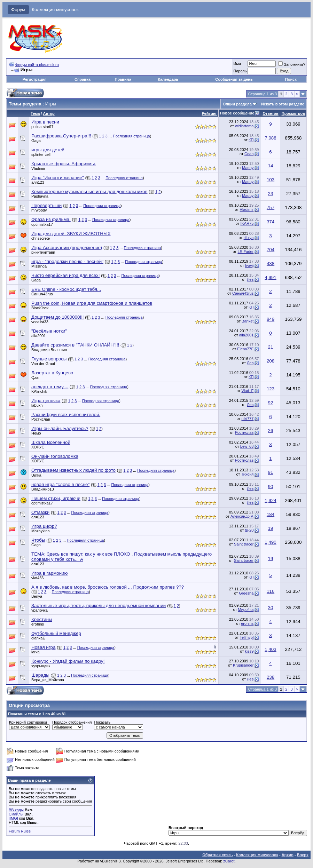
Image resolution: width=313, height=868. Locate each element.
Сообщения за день (234, 79)
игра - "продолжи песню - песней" (67, 261)
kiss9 (249, 651)
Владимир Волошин (49, 350)
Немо (36, 433)
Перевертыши (46, 205)
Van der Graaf (43, 364)
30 (271, 608)
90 (271, 487)
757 (271, 208)
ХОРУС (38, 447)
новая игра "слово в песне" (60, 484)
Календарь (168, 79)
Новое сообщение (237, 113)
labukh (37, 405)
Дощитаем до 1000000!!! (58, 317)
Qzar (36, 377)
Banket (248, 321)
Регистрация (35, 79)
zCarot (229, 861)
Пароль (240, 71)
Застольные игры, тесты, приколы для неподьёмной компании (99, 606)
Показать (102, 722)
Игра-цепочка (46, 401)
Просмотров (293, 113)
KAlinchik (39, 391)
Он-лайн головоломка (55, 456)
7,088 (270, 138)
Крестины (42, 619)
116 (271, 591)
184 (271, 514)
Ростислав (41, 419)
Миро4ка (246, 610)
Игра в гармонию (50, 573)
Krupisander (243, 665)
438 (271, 264)
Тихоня (247, 474)
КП (251, 140)
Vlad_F (247, 391)
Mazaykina (41, 531)
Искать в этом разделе (283, 104)
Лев (250, 279)
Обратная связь (217, 855)
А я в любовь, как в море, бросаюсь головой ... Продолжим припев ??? (108, 587)
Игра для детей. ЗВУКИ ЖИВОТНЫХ (71, 234)
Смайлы (16, 814)
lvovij (249, 265)
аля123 (38, 182)
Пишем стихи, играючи (56, 498)
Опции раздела (237, 104)
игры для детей (48, 150)
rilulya (249, 238)
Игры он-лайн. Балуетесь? (60, 428)
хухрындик (41, 666)
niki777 (247, 419)
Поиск (291, 79)
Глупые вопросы (49, 359)
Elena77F (245, 349)
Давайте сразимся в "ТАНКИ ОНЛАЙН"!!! (75, 345)
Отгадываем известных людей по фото (73, 470)
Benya (37, 596)
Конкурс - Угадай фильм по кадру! (68, 661)
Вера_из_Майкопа (48, 680)
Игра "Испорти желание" (58, 178)
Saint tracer (244, 544)
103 (271, 180)
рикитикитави (43, 252)
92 (271, 403)
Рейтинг (209, 113)
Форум (18, 10)
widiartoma (244, 126)
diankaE (38, 638)
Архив (288, 855)
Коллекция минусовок (55, 10)
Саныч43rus (42, 294)
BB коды (16, 810)
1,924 (270, 500)
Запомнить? (292, 64)
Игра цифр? (44, 526)
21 (271, 347)
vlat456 (37, 578)
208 (271, 361)
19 (271, 528)
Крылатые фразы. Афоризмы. (64, 164)
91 (271, 472)
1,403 (270, 649)
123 (271, 389)
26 (271, 431)
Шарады (40, 675)
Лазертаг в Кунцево (52, 373)
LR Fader (245, 252)
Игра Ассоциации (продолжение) (67, 248)
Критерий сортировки (28, 722)
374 (271, 222)
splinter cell (41, 154)
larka (36, 652)
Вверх (303, 855)
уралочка (40, 610)
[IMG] (13, 818)
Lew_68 (247, 446)
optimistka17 (42, 224)
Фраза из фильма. (51, 219)
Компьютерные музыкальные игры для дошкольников (89, 192)
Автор (49, 113)
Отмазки (40, 512)
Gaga (36, 141)
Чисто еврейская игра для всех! (65, 275)
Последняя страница (131, 136)
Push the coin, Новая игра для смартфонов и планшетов (92, 303)
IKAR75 (247, 223)
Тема (35, 113)
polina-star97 (42, 127)
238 (271, 677)
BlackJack (40, 308)
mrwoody (39, 210)
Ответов (270, 113)
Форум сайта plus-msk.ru (37, 65)
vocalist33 (40, 322)
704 (271, 250)
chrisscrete (41, 238)
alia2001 (39, 336)
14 (271, 166)
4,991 (270, 277)
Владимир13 (43, 489)
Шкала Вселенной (51, 442)
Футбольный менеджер (56, 633)
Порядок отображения (72, 722)
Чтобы (38, 540)
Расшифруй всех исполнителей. (66, 415)
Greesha (246, 593)
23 (271, 194)
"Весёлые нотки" (49, 331)
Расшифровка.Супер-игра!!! (61, 136)
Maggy (248, 168)
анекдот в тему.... (50, 387)
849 (271, 319)
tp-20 (249, 530)
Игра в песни (45, 122)
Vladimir (38, 168)
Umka (36, 475)
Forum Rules (20, 831)
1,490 (270, 542)
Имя (237, 64)
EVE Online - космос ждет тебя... (66, 289)
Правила (123, 79)
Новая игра (43, 647)
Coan (249, 154)
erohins (38, 624)
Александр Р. (242, 516)
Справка (83, 79)
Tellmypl (247, 637)
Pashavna (40, 196)
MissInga (39, 266)
